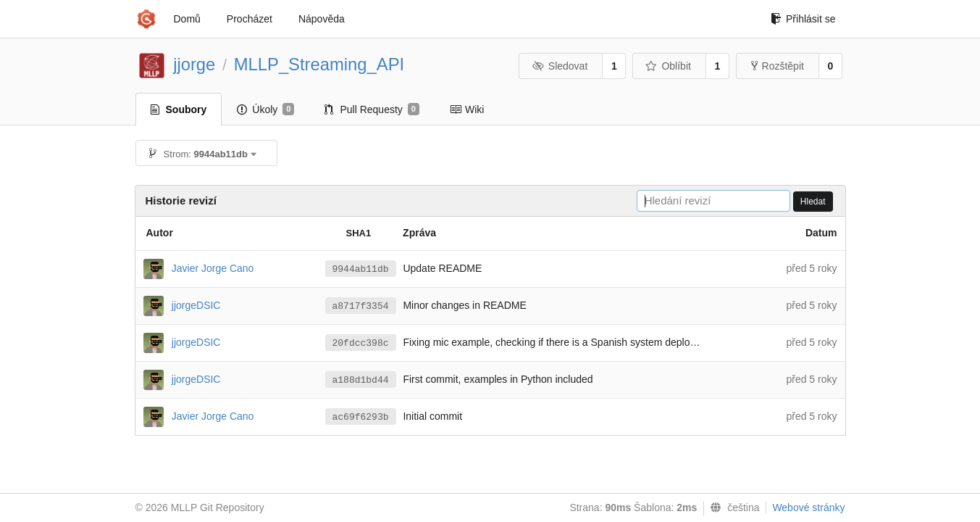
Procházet (250, 19)
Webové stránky (808, 507)
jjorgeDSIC (196, 304)
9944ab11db (361, 269)
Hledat (813, 202)
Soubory (179, 109)
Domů (187, 19)
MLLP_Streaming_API (319, 64)
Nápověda (322, 19)
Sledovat (560, 66)
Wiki (467, 109)
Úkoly (265, 109)
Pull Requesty (372, 109)
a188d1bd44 (361, 380)
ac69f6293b (361, 417)
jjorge (194, 64)
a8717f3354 (361, 306)
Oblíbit (668, 66)
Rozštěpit (778, 66)
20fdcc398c (361, 343)
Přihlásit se (803, 19)
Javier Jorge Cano (213, 268)
